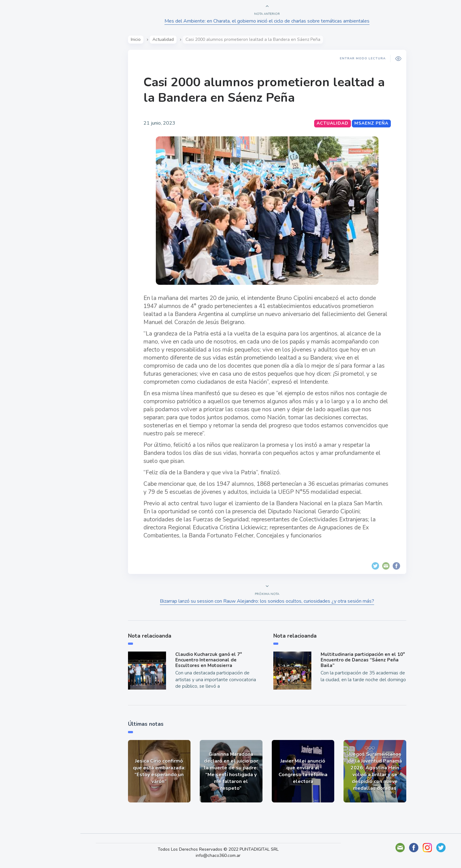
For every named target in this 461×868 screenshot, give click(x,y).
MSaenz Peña (372, 123)
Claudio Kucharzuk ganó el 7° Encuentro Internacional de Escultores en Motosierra (209, 660)
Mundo (21, 125)
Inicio (136, 39)
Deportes (24, 154)
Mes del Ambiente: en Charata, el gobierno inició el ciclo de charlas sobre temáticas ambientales (268, 21)
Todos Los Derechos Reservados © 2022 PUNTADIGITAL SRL (220, 849)
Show (20, 96)
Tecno (20, 139)
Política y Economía (37, 111)
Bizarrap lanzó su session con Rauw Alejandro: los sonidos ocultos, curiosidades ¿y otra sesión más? (268, 601)
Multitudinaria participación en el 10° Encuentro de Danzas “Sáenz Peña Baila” (363, 660)
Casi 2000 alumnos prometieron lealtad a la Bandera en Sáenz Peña (265, 90)
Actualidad (26, 82)
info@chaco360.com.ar (220, 855)
